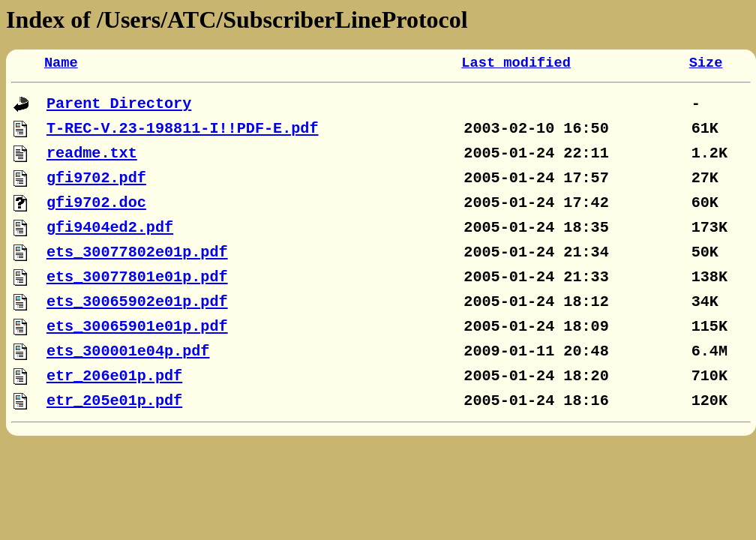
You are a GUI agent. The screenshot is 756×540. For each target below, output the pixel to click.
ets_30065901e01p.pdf (137, 327)
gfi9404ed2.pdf (110, 228)
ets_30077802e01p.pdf (137, 252)
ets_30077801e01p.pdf (137, 277)
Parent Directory (119, 104)
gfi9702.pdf (96, 178)
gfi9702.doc (96, 203)
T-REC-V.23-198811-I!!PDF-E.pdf (183, 129)
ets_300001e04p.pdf (128, 351)
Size (706, 63)
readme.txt (92, 153)
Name (61, 63)
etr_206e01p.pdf (114, 376)
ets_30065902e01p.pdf (137, 302)
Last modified (516, 63)
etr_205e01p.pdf (114, 401)
